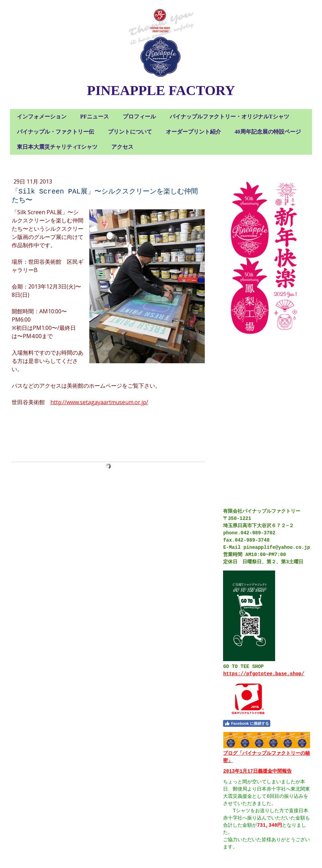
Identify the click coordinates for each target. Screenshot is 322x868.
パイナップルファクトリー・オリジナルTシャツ (229, 117)
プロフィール (139, 117)
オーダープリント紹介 (193, 132)
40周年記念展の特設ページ (268, 132)
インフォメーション (42, 117)
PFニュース (95, 117)
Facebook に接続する (246, 723)
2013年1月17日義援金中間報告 (257, 771)
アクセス (122, 147)
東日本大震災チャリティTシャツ (57, 147)
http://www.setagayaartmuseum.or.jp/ (99, 402)
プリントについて (130, 132)
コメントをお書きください (46, 435)
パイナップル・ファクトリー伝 (56, 132)
